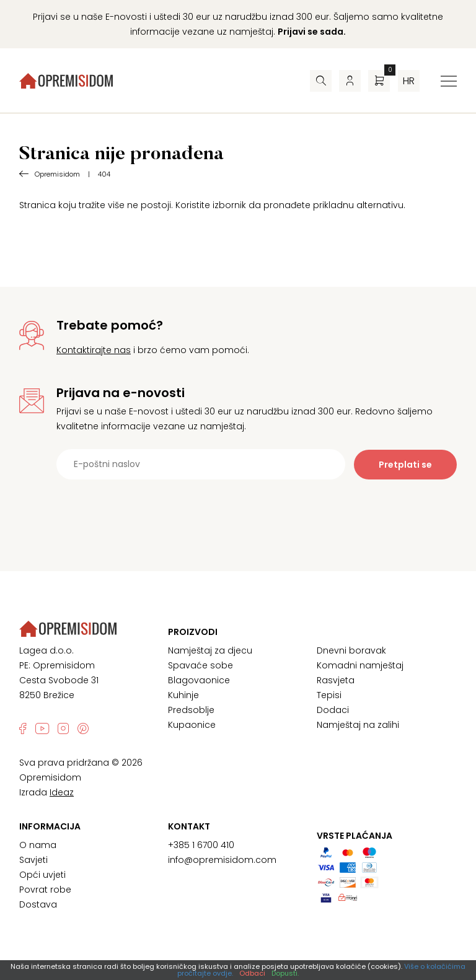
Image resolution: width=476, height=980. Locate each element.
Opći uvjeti (42, 875)
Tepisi (329, 695)
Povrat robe (45, 890)
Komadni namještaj (360, 665)
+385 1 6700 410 (201, 845)
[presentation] (238, 510)
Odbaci (252, 973)
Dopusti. (285, 973)
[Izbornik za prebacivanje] (449, 81)
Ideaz (62, 792)
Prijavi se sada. (312, 32)
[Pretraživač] (321, 81)
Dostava (38, 904)
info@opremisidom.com (222, 860)
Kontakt (189, 826)
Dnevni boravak (351, 650)
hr (409, 81)
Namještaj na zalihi (358, 725)
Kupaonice (192, 725)
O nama (38, 845)
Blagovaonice (199, 680)
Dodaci (333, 710)
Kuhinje (183, 695)
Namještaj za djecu (210, 650)
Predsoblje (191, 710)
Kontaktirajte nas (94, 350)
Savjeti (33, 860)
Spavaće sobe (201, 665)
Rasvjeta (336, 680)
